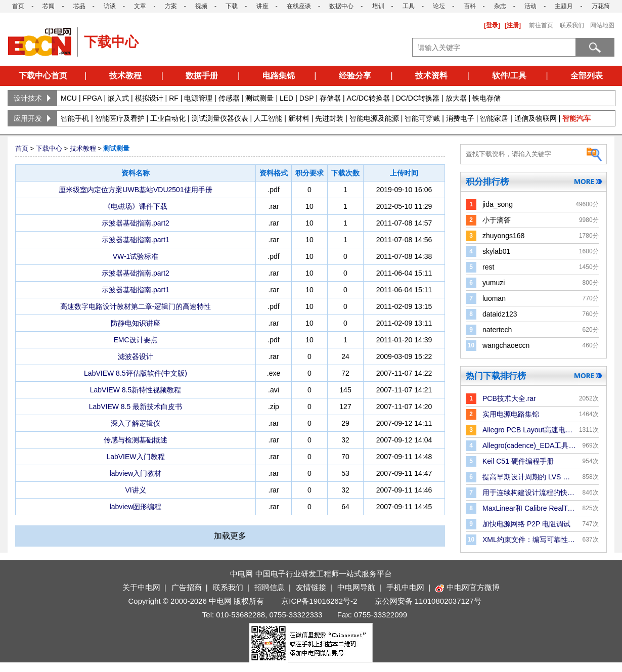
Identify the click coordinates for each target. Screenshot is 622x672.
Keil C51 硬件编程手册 (518, 461)
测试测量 (259, 98)
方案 (171, 6)
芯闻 (49, 6)
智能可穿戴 (422, 118)
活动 (530, 6)
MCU (69, 98)
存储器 (330, 98)
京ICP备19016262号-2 (319, 601)
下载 (232, 6)
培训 (378, 6)
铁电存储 (486, 98)
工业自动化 (168, 118)
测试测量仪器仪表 (220, 118)
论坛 (439, 6)
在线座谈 (299, 6)
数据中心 (341, 6)
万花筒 (601, 6)
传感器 (229, 98)
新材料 (299, 118)
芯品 (79, 6)
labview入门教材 (136, 473)
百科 (470, 6)
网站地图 (602, 25)
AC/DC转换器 (369, 98)
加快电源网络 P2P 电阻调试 (526, 524)
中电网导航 (356, 587)
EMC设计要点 (135, 340)
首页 (18, 6)
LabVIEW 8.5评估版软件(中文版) (136, 373)
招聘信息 (270, 587)
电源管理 (198, 98)
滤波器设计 (136, 356)
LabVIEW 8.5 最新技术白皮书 (136, 407)
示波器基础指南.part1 (136, 240)
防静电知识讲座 (136, 323)
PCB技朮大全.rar (509, 398)
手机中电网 (405, 587)
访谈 (110, 6)
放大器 (456, 98)
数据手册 (202, 76)
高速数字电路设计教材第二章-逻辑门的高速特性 (136, 306)
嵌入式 (118, 98)
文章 (140, 6)
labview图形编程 (136, 507)
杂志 (500, 6)
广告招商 (187, 587)
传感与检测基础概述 (136, 440)
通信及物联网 (536, 118)
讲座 (262, 6)
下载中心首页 (43, 76)
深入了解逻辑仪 (136, 423)
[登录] (492, 25)
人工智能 (268, 118)
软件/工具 (509, 76)
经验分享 (355, 76)
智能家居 (494, 118)
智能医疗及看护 (120, 118)
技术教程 (125, 76)
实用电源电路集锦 (511, 414)
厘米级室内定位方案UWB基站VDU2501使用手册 (135, 190)
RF (174, 98)
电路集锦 (279, 76)
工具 (409, 6)
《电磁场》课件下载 (136, 206)
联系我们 (572, 25)
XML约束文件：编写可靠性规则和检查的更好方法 (529, 540)
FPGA (92, 98)
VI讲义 (135, 490)
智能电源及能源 (374, 118)
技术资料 (431, 76)
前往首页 (541, 25)
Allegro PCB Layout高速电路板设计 (529, 430)
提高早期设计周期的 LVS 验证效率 (529, 477)
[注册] (513, 25)
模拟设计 (149, 98)
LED (286, 98)
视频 (201, 6)
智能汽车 (576, 118)
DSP (307, 98)
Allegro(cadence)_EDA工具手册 (529, 445)
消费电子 (460, 118)
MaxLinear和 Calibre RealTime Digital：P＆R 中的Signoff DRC (529, 508)
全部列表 (587, 76)
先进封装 (329, 118)
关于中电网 (141, 587)
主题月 (564, 6)
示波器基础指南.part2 (136, 223)
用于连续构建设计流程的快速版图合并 (529, 492)
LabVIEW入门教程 (135, 457)
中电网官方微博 (468, 587)
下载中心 (49, 148)
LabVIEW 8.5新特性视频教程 (136, 390)
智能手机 (75, 118)
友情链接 (311, 587)
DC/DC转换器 (418, 98)
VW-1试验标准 (136, 256)
